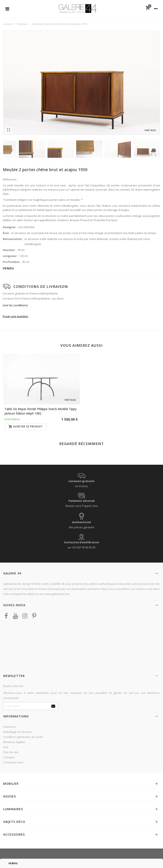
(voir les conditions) (15, 305)
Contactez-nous (13, 762)
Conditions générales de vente (23, 737)
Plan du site (11, 752)
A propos (9, 757)
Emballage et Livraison (18, 732)
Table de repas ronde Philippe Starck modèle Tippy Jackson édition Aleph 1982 (40, 411)
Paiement (9, 727)
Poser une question (15, 316)
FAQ (6, 747)
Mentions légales (14, 742)
